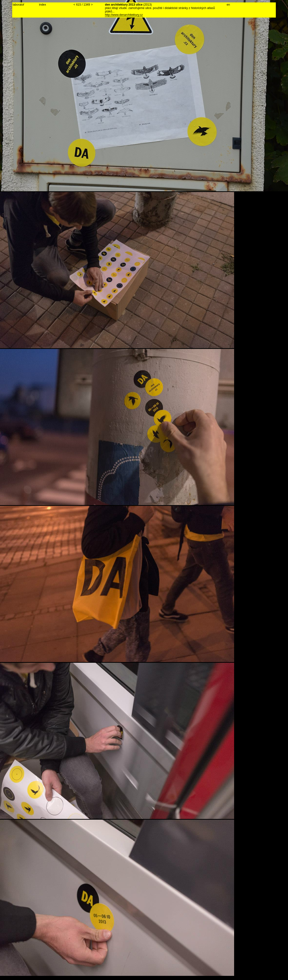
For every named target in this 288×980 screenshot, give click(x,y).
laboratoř (18, 5)
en (228, 5)
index (43, 5)
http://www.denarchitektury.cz (124, 15)
